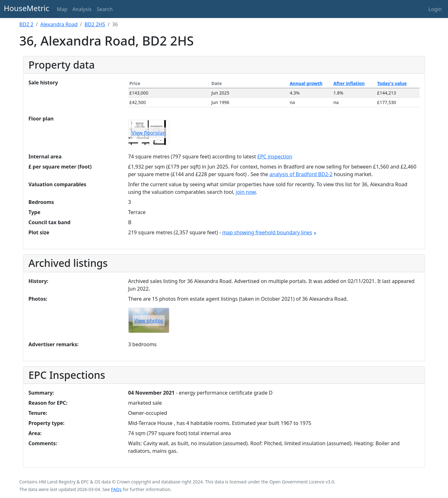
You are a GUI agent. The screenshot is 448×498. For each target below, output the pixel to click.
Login (435, 9)
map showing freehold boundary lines (269, 232)
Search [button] (105, 9)
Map (62, 9)
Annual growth (306, 83)
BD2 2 (26, 24)
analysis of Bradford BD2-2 (301, 174)
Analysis (82, 9)
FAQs (116, 489)
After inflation (349, 83)
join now (246, 192)
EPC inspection (275, 157)
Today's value (392, 83)
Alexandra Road (59, 24)
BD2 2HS (95, 24)
